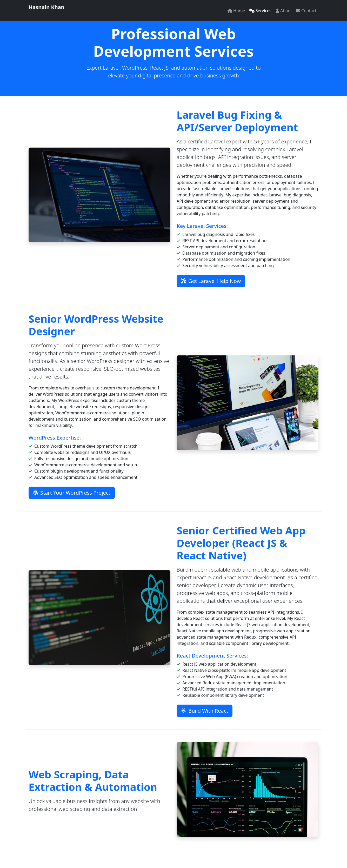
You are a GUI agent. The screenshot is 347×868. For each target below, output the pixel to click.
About (284, 11)
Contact (306, 11)
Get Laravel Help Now (211, 281)
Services (260, 11)
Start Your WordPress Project (72, 493)
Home (236, 11)
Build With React (205, 711)
